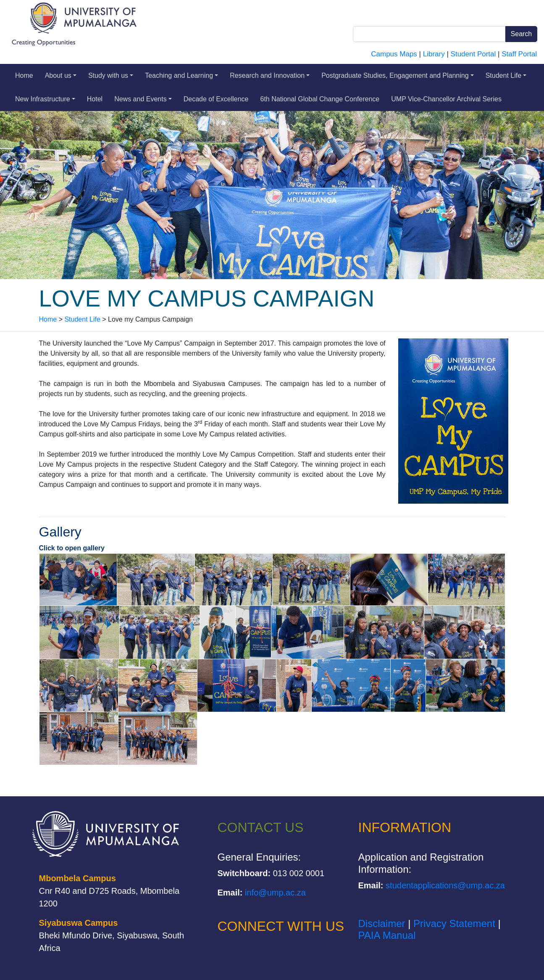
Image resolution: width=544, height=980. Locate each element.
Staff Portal (519, 54)
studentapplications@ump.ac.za (445, 885)
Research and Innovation (270, 75)
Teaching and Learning (181, 75)
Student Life (506, 75)
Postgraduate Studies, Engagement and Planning (398, 75)
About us (61, 75)
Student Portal (473, 54)
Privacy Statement (454, 923)
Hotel (95, 99)
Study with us (111, 75)
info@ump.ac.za (275, 893)
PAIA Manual (387, 935)
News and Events (143, 99)
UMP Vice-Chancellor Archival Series (446, 99)
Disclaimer (382, 923)
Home (24, 75)
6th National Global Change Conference (320, 99)
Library (434, 54)
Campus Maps (394, 54)
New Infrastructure (45, 99)
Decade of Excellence (216, 99)
